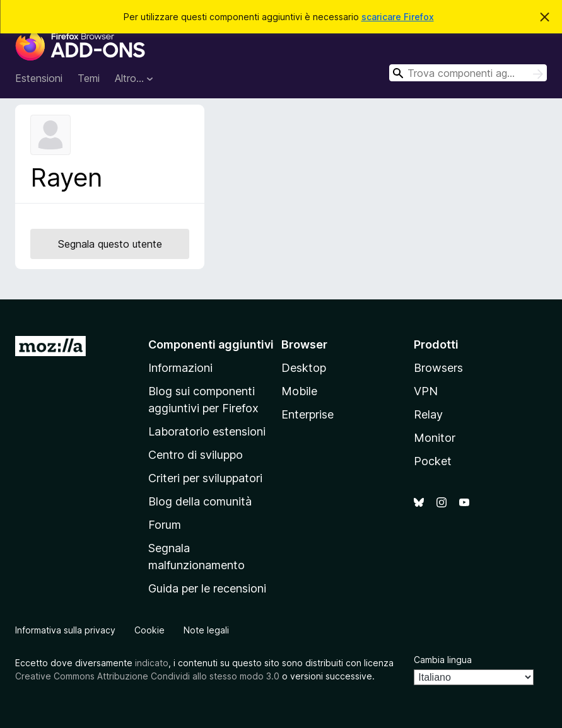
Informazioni (180, 368)
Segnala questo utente (110, 244)
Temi (89, 78)
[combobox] (468, 73)
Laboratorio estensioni (207, 431)
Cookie (149, 630)
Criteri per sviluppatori (205, 478)
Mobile (299, 391)
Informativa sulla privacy (65, 630)
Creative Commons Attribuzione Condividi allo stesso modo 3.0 (147, 676)
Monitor (435, 438)
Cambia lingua (443, 660)
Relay (428, 414)
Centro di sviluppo (196, 455)
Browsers (438, 368)
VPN (426, 391)
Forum (165, 525)
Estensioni (39, 78)
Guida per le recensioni (207, 588)
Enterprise (307, 414)
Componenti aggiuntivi (211, 344)
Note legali (206, 630)
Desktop (304, 368)
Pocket (433, 461)
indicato (152, 663)
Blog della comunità (200, 501)
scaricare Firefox (398, 17)
